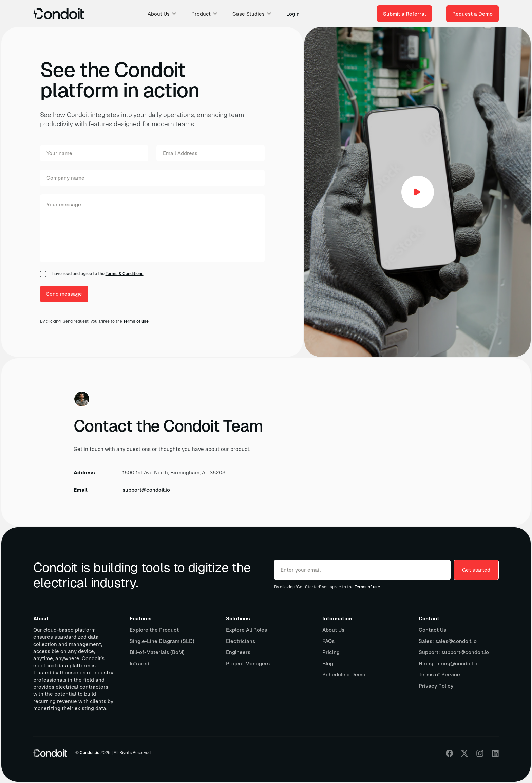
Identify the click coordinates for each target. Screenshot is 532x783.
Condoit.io (90, 753)
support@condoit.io (146, 490)
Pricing (331, 652)
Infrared (139, 663)
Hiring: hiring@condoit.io (449, 663)
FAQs (328, 641)
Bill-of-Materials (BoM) (157, 652)
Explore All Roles (246, 630)
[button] (162, 14)
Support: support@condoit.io (454, 652)
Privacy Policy (436, 686)
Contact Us (432, 630)
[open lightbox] (418, 192)
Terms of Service (439, 675)
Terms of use (136, 321)
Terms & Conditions (125, 274)
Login (293, 14)
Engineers (238, 652)
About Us (333, 630)
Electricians (241, 641)
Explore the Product (154, 630)
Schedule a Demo (344, 675)
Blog (328, 663)
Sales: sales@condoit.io (448, 641)
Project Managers (248, 663)
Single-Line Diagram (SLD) (162, 641)
